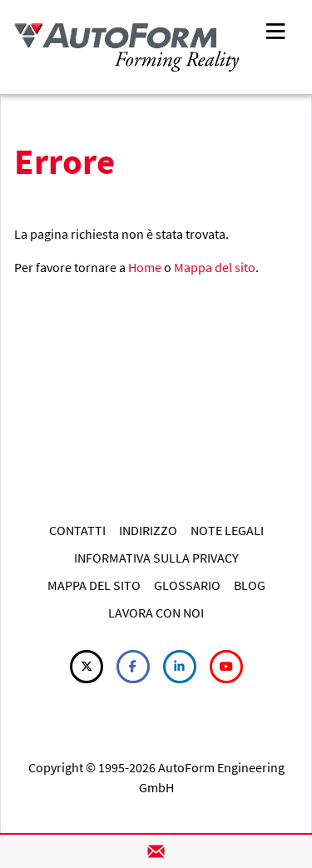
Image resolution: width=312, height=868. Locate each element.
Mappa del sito (215, 267)
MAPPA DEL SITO (94, 585)
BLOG (250, 585)
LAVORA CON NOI (156, 613)
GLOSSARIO (187, 585)
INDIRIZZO (148, 530)
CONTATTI (77, 530)
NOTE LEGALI (227, 530)
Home (145, 267)
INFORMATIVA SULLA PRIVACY (156, 558)
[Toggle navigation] (275, 30)
